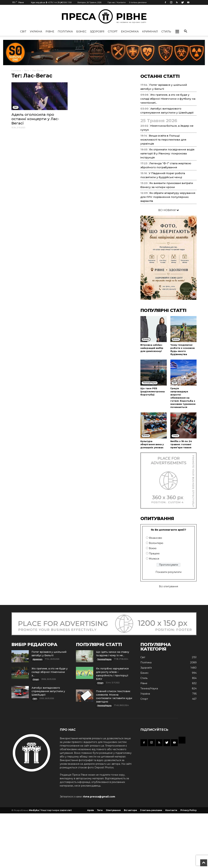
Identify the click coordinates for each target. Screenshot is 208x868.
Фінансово (155, 538)
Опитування (113, 810)
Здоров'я (97, 31)
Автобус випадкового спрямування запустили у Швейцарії (48, 691)
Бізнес (81, 31)
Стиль (166, 31)
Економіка (130, 31)
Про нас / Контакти (117, 2)
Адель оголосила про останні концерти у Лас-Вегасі (35, 119)
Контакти (171, 810)
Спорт (113, 31)
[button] (177, 32)
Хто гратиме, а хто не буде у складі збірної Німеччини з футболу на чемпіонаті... (168, 99)
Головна (16, 70)
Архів (90, 810)
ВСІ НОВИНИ (169, 210)
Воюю (153, 548)
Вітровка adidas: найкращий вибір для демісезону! (152, 348)
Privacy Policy (188, 810)
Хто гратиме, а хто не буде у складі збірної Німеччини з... (50, 672)
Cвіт (23, 31)
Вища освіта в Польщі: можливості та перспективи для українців (163, 140)
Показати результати (168, 572)
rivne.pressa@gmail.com (99, 797)
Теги (27, 70)
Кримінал (150, 31)
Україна (36, 31)
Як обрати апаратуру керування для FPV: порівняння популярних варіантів (168, 197)
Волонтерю (156, 543)
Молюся (154, 559)
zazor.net (66, 810)
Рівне (50, 31)
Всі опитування (168, 586)
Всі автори (130, 810)
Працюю (154, 553)
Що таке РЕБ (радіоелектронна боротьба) (153, 391)
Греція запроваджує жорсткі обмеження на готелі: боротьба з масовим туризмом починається (183, 398)
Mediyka (34, 810)
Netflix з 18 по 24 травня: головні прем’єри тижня (181, 444)
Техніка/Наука (149, 688)
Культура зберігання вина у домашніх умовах (152, 444)
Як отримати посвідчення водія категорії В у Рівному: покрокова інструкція (167, 153)
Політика (65, 31)
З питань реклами (138, 2)
